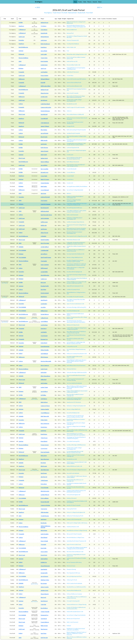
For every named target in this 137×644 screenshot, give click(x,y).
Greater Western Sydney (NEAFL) (75, 145)
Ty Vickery (44, 26)
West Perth (78, 83)
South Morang (80, 416)
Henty (68, 360)
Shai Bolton (44, 297)
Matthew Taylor (45, 580)
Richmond (21, 54)
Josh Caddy (44, 54)
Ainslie (79, 632)
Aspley (68, 314)
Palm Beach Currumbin (76, 434)
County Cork (70, 183)
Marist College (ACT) (72, 632)
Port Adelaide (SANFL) (77, 483)
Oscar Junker (44, 552)
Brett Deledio (44, 61)
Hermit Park (70, 321)
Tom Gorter (44, 509)
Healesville (69, 612)
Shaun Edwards (45, 594)
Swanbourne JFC (71, 402)
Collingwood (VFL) (73, 166)
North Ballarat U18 (75, 205)
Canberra (84, 632)
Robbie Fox (44, 562)
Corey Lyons (44, 448)
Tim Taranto (44, 201)
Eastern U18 (70, 59)
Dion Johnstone (45, 423)
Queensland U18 (71, 230)
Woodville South (71, 339)
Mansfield (69, 587)
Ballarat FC (69, 22)
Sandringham (84, 547)
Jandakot (69, 133)
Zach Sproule (44, 638)
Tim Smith (43, 544)
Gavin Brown (34, 318)
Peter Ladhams (45, 498)
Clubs (85, 2)
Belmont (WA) (70, 30)
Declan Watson (45, 314)
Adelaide (21, 247)
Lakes (68, 93)
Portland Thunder (71, 487)
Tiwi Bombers (79, 379)
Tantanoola (69, 604)
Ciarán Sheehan (45, 183)
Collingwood (22, 30)
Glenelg (74, 380)
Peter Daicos (34, 399)
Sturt (75, 369)
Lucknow (69, 148)
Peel (72, 33)
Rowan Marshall (45, 502)
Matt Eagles (44, 186)
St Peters (69, 100)
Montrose (69, 566)
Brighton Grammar (71, 196)
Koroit (68, 311)
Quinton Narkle (45, 409)
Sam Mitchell (44, 114)
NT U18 (84, 282)
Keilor (68, 47)
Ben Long (43, 282)
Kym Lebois (44, 484)
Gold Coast (22, 37)
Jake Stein (43, 193)
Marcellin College (75, 54)
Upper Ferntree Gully (72, 304)
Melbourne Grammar (77, 282)
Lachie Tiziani (44, 387)
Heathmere (70, 501)
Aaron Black (44, 51)
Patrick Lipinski (45, 293)
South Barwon (70, 335)
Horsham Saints (71, 254)
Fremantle (21, 72)
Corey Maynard (45, 190)
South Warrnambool (72, 204)
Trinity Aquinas (76, 516)
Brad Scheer (44, 434)
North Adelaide (70, 269)
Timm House (44, 438)
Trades (80, 2)
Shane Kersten (45, 93)
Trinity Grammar (80, 455)
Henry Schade (44, 541)
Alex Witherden (45, 275)
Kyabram (69, 61)
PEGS (68, 240)
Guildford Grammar (72, 222)
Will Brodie (44, 225)
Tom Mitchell (44, 118)
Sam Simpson (44, 601)
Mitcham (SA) (70, 369)
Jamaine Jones (44, 590)
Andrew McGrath (45, 197)
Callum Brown (44, 318)
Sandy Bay (69, 541)
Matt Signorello (45, 416)
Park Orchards (70, 57)
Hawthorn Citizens (71, 455)
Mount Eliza (76, 491)
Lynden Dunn (44, 65)
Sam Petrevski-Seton (46, 215)
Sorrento (69, 349)
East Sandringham (71, 25)
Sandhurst (69, 445)
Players (89, 2)
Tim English (44, 261)
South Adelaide (75, 473)
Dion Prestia (44, 137)
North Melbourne (23, 47)
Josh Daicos (44, 399)
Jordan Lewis (44, 97)
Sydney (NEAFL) (71, 463)
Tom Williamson (45, 413)
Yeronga (69, 186)
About (100, 2)
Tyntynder (69, 372)
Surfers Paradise (81, 228)
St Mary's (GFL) (70, 519)
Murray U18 (74, 61)
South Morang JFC (71, 416)
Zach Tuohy (44, 155)
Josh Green (44, 40)
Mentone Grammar (77, 232)
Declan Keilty (44, 573)
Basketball (80, 190)
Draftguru (39, 2)
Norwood (74, 498)
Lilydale (69, 246)
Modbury (69, 498)
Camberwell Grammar (72, 398)
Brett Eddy (44, 548)
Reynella (69, 473)
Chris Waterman (34, 470)
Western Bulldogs (23, 58)
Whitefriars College (75, 292)
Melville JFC (70, 505)
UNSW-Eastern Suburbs (73, 462)
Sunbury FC (79, 558)
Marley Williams (45, 162)
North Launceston (78, 122)
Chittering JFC (70, 580)
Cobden (69, 328)
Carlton (21, 104)
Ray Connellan (44, 169)
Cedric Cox (44, 279)
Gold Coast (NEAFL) (80, 230)
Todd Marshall (44, 250)
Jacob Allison (44, 392)
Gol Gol (69, 342)
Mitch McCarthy (45, 491)
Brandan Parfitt (45, 286)
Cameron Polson (45, 406)
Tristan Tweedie (45, 612)
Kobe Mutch (44, 343)
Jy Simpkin (43, 236)
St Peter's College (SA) (78, 268)
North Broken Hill (71, 264)
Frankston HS (82, 491)
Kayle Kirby (44, 372)
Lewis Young (44, 369)
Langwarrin (69, 491)
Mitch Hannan (44, 357)
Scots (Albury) (70, 211)
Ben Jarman (44, 583)
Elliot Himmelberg (45, 376)
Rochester (69, 307)
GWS (20, 61)
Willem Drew (44, 311)
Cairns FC (74, 228)
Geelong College (77, 275)
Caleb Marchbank (45, 104)
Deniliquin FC (70, 250)
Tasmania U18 (75, 40)
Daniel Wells (44, 33)
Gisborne (69, 111)
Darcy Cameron (45, 365)
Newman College (76, 470)
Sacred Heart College (72, 190)
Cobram (69, 346)
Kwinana (69, 33)
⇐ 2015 (37, 7)
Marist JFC (69, 470)
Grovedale (69, 441)
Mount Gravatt (70, 375)
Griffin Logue (44, 222)
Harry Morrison (45, 459)
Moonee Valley (70, 65)
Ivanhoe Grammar (71, 417)
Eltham (68, 54)
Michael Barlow (45, 37)
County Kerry (70, 179)
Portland (75, 501)
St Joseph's (70, 275)
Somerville (69, 79)
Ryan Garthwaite (45, 452)
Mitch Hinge (44, 530)
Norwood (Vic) (70, 480)
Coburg (71, 431)
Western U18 (78, 86)
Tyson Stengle (45, 488)
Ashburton (69, 118)
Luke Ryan (43, 431)
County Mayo (70, 75)
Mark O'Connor (45, 179)
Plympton (69, 569)
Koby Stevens (44, 148)
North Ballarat (75, 44)
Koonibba (69, 483)
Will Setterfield (45, 211)
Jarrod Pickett (44, 133)
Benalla (69, 104)
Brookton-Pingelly (71, 260)
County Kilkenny (71, 172)
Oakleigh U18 (78, 272)
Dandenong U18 (77, 79)
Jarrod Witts (44, 165)
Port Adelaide (22, 250)
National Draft (72, 13)
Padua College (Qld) (72, 391)
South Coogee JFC (71, 107)
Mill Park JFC (70, 89)
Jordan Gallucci (45, 247)
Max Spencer (44, 629)
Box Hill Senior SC (79, 480)
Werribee (69, 37)
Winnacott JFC (70, 534)
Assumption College (72, 36)
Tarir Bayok (44, 619)
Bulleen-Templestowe (72, 317)
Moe (68, 573)
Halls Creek (70, 215)
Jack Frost (43, 68)
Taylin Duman (44, 480)
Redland (76, 375)
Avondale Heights (71, 356)
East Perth (80, 257)
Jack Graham (44, 383)
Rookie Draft (81, 13)
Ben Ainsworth (45, 208)
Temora (69, 476)
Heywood (69, 590)
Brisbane (21, 68)
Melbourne (22, 79)
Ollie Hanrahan (45, 512)
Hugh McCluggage (46, 204)
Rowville (69, 419)
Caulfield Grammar (79, 394)
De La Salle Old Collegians (73, 547)
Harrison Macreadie (46, 361)
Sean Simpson (34, 602)
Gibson (69, 434)
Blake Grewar (44, 626)
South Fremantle (74, 93)
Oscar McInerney (45, 566)
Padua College (75, 349)
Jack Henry (44, 519)
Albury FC (69, 386)
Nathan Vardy (44, 158)
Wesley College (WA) (72, 257)
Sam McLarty (44, 300)
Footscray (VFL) (78, 283)
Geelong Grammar (82, 140)
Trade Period (57, 13)
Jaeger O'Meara (45, 126)
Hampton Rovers (80, 25)
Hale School (84, 118)
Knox (68, 272)
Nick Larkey (44, 456)
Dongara (69, 126)
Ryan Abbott (44, 441)
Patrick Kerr (44, 427)
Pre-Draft (64, 13)
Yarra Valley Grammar (80, 57)
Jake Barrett (44, 477)
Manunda (69, 228)
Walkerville (70, 268)
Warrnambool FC (71, 96)
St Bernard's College (72, 523)
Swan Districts (80, 222)
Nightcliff (69, 286)
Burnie (68, 562)
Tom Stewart (44, 336)
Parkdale (78, 200)
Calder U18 (73, 47)
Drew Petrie (44, 555)
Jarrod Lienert (44, 576)
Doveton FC (77, 332)
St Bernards (79, 356)
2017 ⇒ (100, 7)
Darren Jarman (34, 584)
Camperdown (76, 278)
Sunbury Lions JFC (71, 558)
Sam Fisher (44, 633)
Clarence (69, 40)
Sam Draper (44, 473)
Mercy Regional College (77, 328)
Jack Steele (44, 144)
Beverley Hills (81, 300)
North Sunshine (71, 86)
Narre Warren (70, 332)
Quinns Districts (71, 83)
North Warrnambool (72, 140)
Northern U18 (83, 54)
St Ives (68, 165)
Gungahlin (69, 143)
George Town (70, 122)
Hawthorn (21, 26)
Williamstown (72, 69)
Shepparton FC (70, 225)
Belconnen (75, 143)
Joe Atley (43, 307)
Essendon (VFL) (73, 609)
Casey (80, 208)
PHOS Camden (70, 583)
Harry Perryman (45, 243)
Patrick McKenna (45, 111)
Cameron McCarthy (46, 107)
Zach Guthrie (44, 559)
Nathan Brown (44, 23)
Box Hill (82, 114)
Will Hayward (44, 268)
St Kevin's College (71, 200)
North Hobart (76, 541)
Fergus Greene (45, 445)
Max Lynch (43, 597)
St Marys (69, 282)
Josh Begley (44, 304)
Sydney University (75, 165)
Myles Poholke (45, 350)
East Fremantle (82, 130)
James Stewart (45, 151)
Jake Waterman (45, 470)
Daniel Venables (45, 240)
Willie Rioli (44, 380)
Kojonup (69, 509)
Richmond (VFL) (83, 372)
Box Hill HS (72, 272)
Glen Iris (69, 150)
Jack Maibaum (44, 354)
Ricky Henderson (45, 44)
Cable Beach (70, 72)
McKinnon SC (75, 68)
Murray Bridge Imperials (73, 576)
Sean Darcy (44, 329)
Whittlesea (73, 466)
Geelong (21, 51)
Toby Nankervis (45, 123)
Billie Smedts (44, 140)
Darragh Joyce (44, 172)
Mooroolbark (70, 114)
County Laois (70, 155)
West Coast (22, 114)
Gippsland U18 (75, 148)
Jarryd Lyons (44, 100)
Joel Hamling (44, 72)
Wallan (68, 466)
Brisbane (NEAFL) (76, 186)
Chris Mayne (44, 30)
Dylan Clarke (44, 420)
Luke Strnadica (45, 534)
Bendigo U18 (76, 307)
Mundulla (69, 530)
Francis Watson (45, 622)
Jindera (69, 597)
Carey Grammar (77, 89)
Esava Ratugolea (45, 346)
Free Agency (48, 13)
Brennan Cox (44, 339)
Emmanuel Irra (44, 615)
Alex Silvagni (44, 537)
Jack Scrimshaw (45, 218)
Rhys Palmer (44, 130)
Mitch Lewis (44, 466)
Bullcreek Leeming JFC (72, 130)
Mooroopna (70, 236)
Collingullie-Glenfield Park (73, 243)
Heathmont (69, 527)
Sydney (21, 233)
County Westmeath (72, 169)
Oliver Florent (44, 233)
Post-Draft (90, 13)
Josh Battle (44, 332)
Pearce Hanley (44, 75)
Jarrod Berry (44, 254)
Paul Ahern (44, 47)
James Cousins (45, 587)
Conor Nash (44, 176)
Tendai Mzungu (45, 516)
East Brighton (80, 196)
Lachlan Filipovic (45, 495)
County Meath (70, 176)
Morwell (69, 208)
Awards (95, 2)
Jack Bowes (44, 229)
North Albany (70, 162)
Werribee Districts (71, 552)
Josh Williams (44, 321)
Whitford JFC (70, 325)
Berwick (69, 537)
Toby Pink (43, 604)
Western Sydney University (76, 244)
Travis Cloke (44, 58)
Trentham (69, 44)
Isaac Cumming (45, 265)
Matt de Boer (44, 402)
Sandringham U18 (81, 27)
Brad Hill (43, 83)
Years (75, 2)
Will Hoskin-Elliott (46, 86)
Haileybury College (71, 27)
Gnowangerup (70, 437)
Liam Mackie (44, 569)
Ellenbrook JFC (70, 619)
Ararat (68, 413)
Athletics (69, 193)
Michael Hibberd (45, 79)
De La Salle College (77, 100)
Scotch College (75, 150)
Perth (75, 30)
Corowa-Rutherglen (72, 451)
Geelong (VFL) (83, 307)
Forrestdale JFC (71, 297)
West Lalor (69, 136)
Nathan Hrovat (45, 90)
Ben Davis (43, 463)
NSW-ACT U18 (82, 143)
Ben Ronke (44, 523)
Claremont (76, 72)
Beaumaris (79, 218)
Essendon (21, 40)
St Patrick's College (77, 22)
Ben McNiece (44, 608)
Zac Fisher (43, 289)
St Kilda (21, 22)
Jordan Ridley (44, 272)
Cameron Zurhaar (45, 505)
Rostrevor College (77, 604)
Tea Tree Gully (70, 383)
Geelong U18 (78, 97)
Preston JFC (70, 607)
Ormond (69, 68)
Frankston (84, 79)
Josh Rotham (44, 325)
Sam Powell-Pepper (46, 257)
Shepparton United (82, 36)
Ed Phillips (43, 395)
